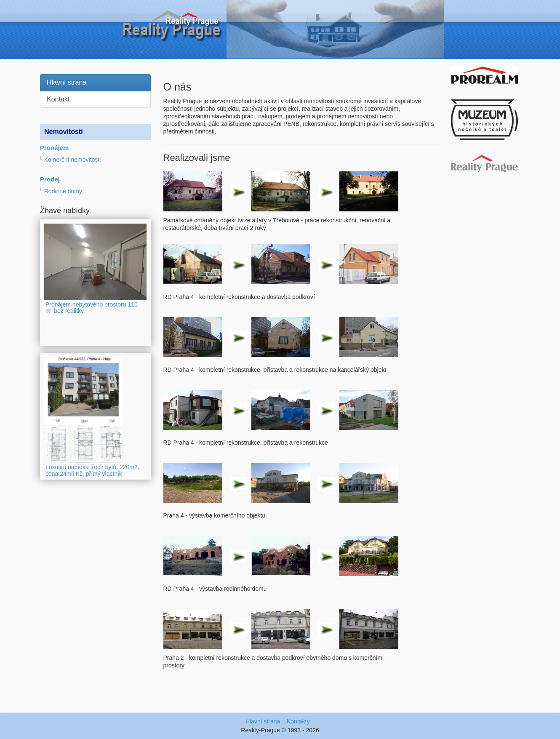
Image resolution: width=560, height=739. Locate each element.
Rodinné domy (63, 191)
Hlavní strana (67, 82)
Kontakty (298, 721)
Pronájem (54, 148)
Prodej (50, 179)
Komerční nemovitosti (73, 160)
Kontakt (58, 99)
